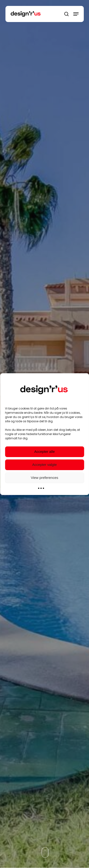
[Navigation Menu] (76, 14)
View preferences (45, 478)
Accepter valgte (44, 465)
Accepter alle (44, 452)
